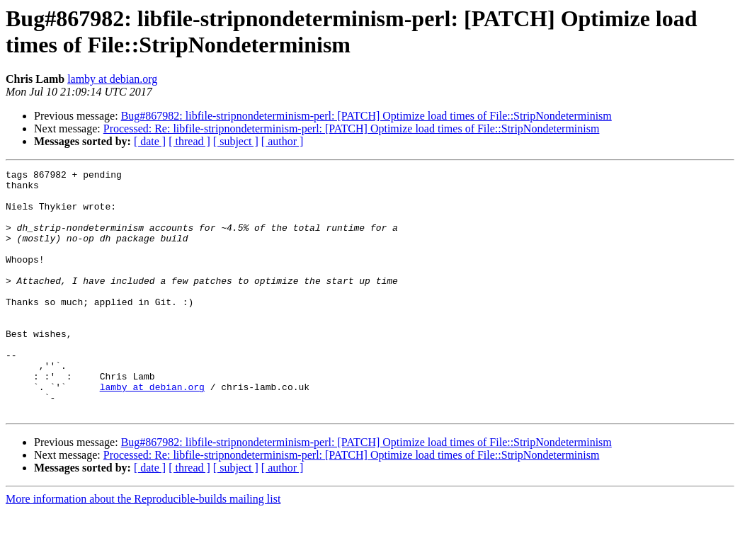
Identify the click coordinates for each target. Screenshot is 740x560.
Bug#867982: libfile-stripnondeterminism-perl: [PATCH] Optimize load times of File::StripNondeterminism (366, 116)
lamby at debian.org (112, 79)
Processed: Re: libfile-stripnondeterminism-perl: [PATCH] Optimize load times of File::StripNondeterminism (352, 128)
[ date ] (150, 141)
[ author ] (283, 141)
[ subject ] (236, 141)
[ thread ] (189, 141)
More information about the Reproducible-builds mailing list (143, 548)
